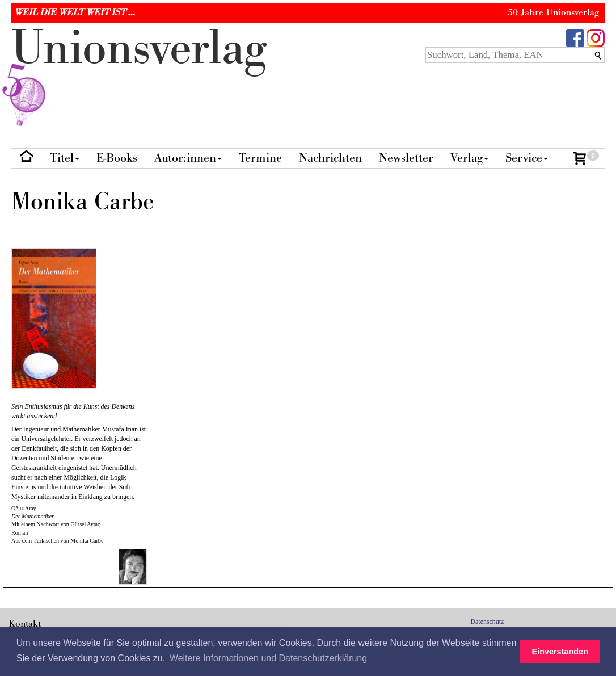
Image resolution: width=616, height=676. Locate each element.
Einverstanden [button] (560, 652)
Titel (65, 158)
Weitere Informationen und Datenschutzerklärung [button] (268, 658)
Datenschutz (488, 622)
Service (527, 158)
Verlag (469, 158)
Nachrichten (330, 158)
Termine (260, 158)
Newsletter (406, 158)
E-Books (117, 158)
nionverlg (139, 75)
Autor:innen (188, 158)
